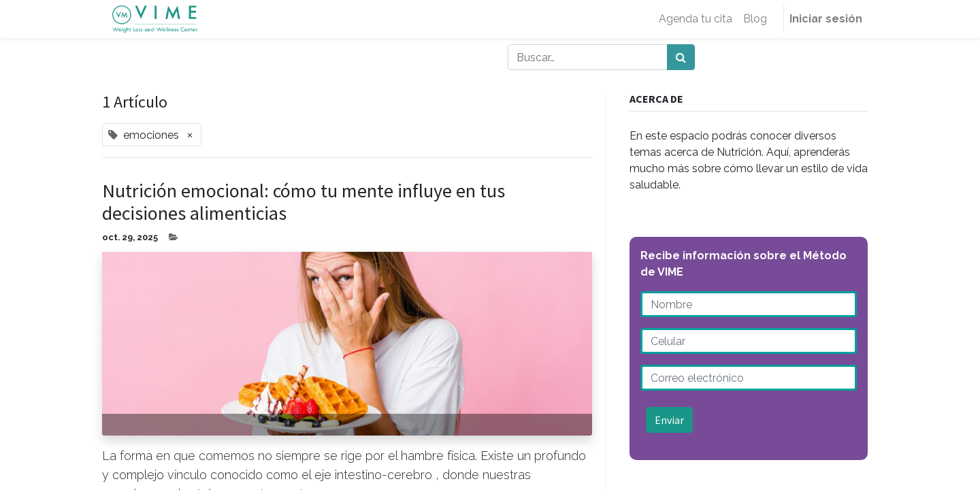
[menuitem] (696, 19)
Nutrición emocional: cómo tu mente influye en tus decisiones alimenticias (304, 202)
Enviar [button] (669, 420)
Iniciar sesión (826, 19)
